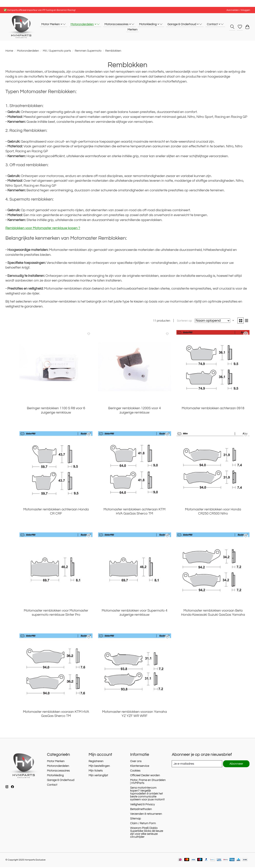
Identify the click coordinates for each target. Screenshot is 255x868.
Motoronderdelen (28, 51)
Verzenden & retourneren (146, 815)
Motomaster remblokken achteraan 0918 (213, 409)
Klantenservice (140, 767)
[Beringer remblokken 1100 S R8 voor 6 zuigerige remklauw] (56, 367)
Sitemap (136, 819)
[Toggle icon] (232, 27)
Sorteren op (183, 321)
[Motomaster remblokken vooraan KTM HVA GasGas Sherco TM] (56, 671)
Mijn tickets (96, 771)
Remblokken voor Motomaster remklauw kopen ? (43, 228)
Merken (133, 29)
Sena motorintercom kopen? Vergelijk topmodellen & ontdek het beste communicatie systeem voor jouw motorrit (147, 794)
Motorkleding (55, 776)
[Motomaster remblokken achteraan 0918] (213, 367)
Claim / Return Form (143, 824)
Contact (52, 786)
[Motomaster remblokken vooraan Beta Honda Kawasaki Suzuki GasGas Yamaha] (213, 570)
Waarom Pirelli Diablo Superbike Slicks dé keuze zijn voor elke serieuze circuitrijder (147, 833)
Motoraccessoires (58, 771)
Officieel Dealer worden (145, 776)
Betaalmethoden (141, 810)
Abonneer (236, 765)
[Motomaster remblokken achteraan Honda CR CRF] (56, 469)
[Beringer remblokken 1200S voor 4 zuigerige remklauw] (135, 367)
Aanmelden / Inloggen (238, 10)
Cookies (135, 771)
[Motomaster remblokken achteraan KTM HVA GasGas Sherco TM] (135, 469)
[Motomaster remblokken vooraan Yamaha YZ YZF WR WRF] (135, 671)
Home (9, 51)
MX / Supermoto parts (57, 51)
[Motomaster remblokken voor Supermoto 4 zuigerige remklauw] (135, 570)
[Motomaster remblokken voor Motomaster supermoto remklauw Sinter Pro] (56, 570)
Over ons (136, 762)
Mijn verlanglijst (98, 776)
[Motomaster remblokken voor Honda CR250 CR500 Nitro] (213, 469)
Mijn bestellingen (99, 767)
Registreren (96, 762)
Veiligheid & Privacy (143, 805)
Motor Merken (56, 762)
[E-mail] (197, 765)
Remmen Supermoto (88, 51)
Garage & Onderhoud (61, 781)
